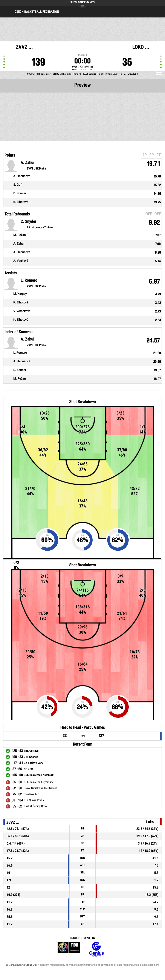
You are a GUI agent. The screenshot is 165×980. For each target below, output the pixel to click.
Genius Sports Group (96, 949)
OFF (148, 214)
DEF (158, 214)
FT (159, 155)
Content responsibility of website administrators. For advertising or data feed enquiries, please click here (99, 965)
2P (144, 155)
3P (152, 155)
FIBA (69, 949)
